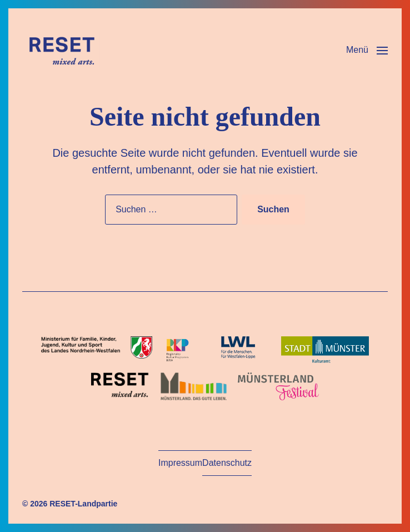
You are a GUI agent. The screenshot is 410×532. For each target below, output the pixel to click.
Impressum (180, 463)
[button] (367, 50)
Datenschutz (227, 463)
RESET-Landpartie (83, 504)
